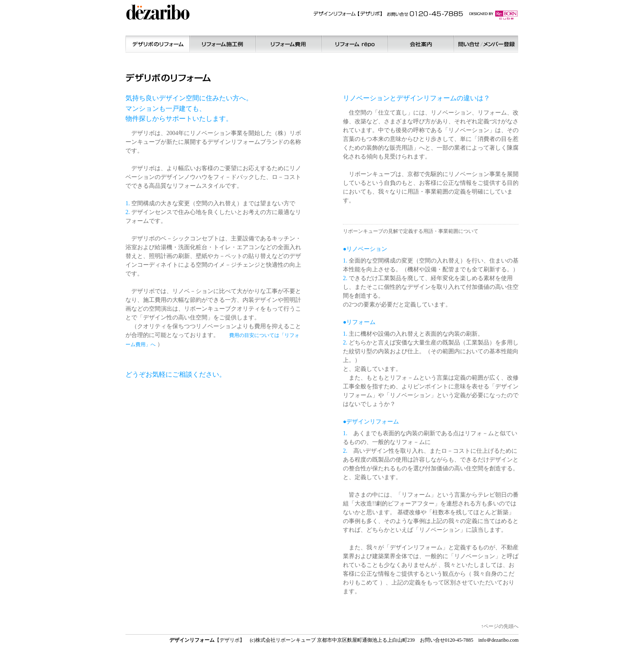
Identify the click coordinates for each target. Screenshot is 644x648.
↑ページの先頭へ (500, 626)
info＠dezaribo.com (498, 640)
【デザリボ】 (207, 640)
